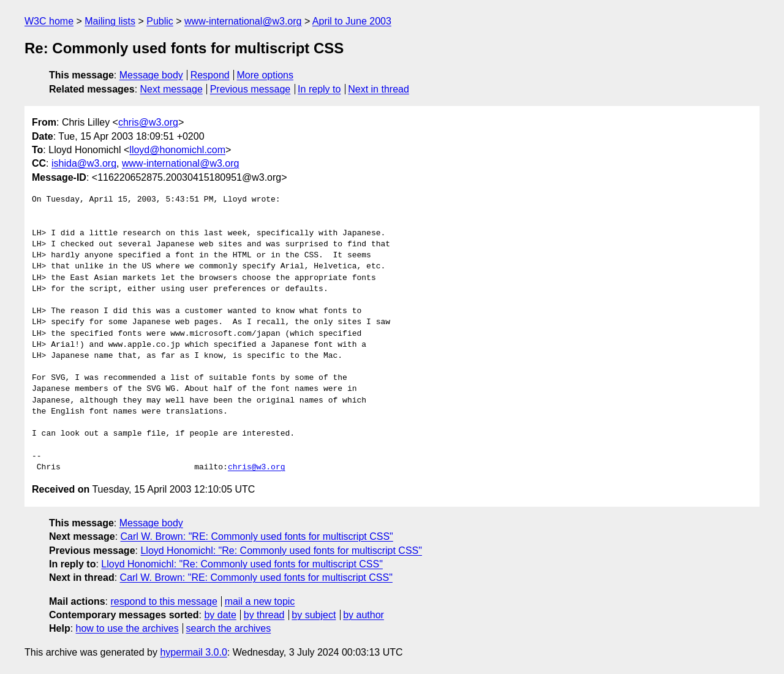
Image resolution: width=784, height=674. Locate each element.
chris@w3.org (148, 122)
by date (220, 615)
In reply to (319, 89)
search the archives (229, 628)
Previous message (251, 89)
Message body (151, 75)
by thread (264, 615)
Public (160, 21)
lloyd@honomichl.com (177, 150)
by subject (314, 615)
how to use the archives (127, 628)
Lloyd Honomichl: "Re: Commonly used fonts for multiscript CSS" (281, 551)
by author (364, 615)
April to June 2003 (352, 21)
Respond (210, 75)
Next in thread (379, 89)
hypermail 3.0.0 (193, 652)
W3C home (49, 21)
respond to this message (164, 601)
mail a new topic (260, 601)
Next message (171, 89)
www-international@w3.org (243, 21)
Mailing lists (110, 21)
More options (266, 75)
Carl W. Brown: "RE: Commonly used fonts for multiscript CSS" (257, 536)
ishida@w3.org (84, 163)
